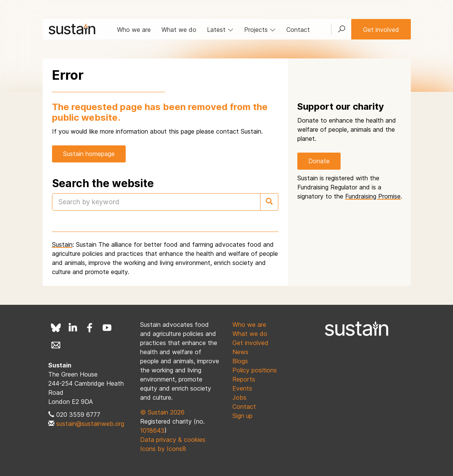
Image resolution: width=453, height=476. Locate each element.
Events (242, 388)
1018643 (152, 430)
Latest (220, 30)
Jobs (239, 397)
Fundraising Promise (373, 196)
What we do (179, 30)
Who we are (134, 30)
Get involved (381, 30)
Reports (244, 379)
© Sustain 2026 (162, 412)
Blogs (240, 361)
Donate (319, 161)
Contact (298, 30)
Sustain (62, 244)
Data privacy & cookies (173, 440)
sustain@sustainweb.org (90, 424)
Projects (260, 30)
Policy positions (255, 370)
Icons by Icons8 (163, 449)
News (240, 352)
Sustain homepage (89, 154)
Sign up (242, 416)
